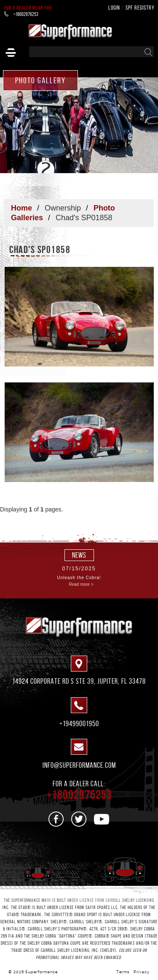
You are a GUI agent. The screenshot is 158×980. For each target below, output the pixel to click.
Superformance (42, 972)
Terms (123, 972)
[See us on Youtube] (102, 819)
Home (21, 208)
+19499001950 (79, 724)
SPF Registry (140, 8)
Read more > (81, 584)
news (79, 555)
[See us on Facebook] (56, 819)
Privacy (142, 972)
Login (114, 8)
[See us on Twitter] (79, 819)
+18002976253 (21, 14)
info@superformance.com (79, 765)
